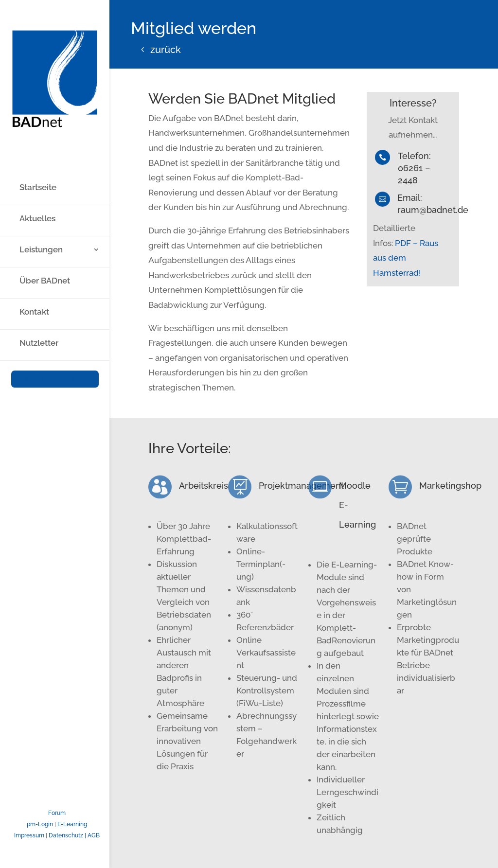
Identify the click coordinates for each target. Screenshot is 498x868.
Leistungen (41, 211)
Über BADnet (45, 242)
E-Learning (72, 824)
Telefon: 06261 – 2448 (414, 168)
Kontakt (34, 274)
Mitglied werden (53, 340)
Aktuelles (37, 180)
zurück (166, 50)
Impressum (29, 835)
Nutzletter (39, 305)
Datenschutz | (68, 835)
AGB (94, 835)
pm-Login (40, 824)
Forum (57, 813)
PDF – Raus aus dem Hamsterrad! (406, 258)
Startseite (38, 149)
